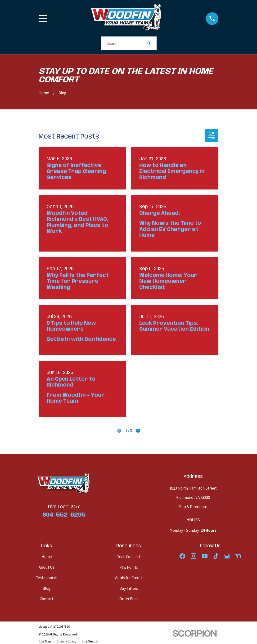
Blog (47, 588)
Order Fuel (129, 599)
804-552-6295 (64, 515)
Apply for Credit (129, 578)
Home (47, 557)
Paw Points (129, 567)
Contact (47, 599)
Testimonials (47, 578)
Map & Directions (193, 507)
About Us (47, 567)
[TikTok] (216, 556)
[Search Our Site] (149, 43)
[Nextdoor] (238, 556)
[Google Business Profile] (227, 556)
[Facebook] (182, 556)
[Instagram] (194, 556)
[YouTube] (205, 556)
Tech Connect (129, 557)
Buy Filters (129, 588)
